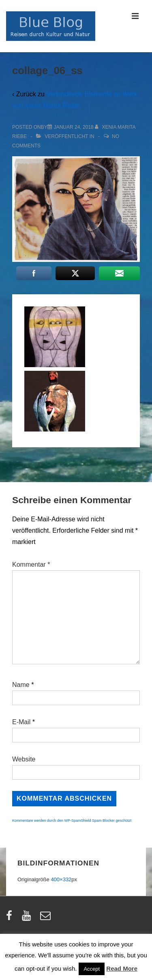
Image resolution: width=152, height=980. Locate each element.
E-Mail (21, 722)
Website (24, 759)
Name (21, 685)
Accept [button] (92, 969)
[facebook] (11, 918)
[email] (46, 918)
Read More (122, 968)
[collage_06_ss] (74, 127)
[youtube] (28, 918)
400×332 (61, 879)
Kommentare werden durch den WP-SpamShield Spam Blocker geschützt (72, 821)
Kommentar (31, 564)
